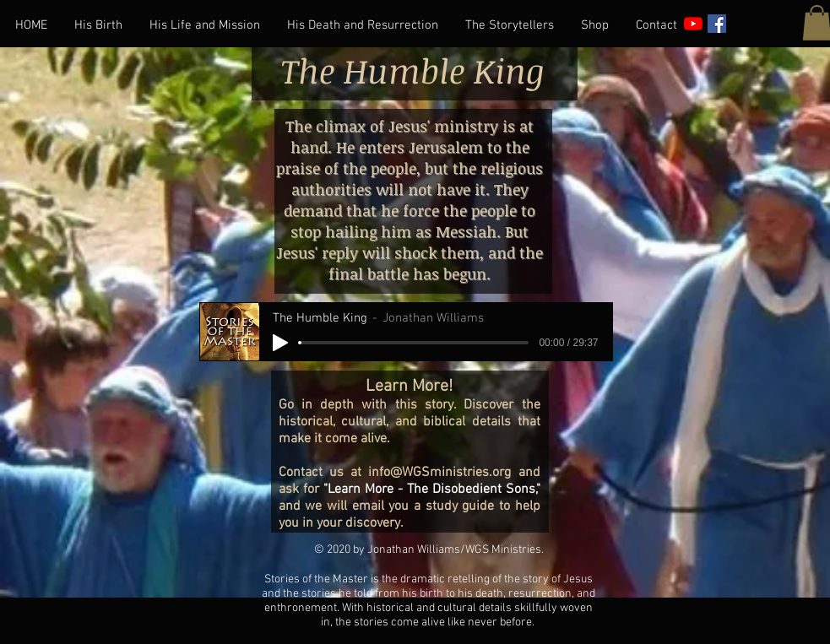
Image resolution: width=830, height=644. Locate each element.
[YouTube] (693, 24)
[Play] (280, 343)
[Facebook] (717, 24)
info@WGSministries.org (439, 473)
